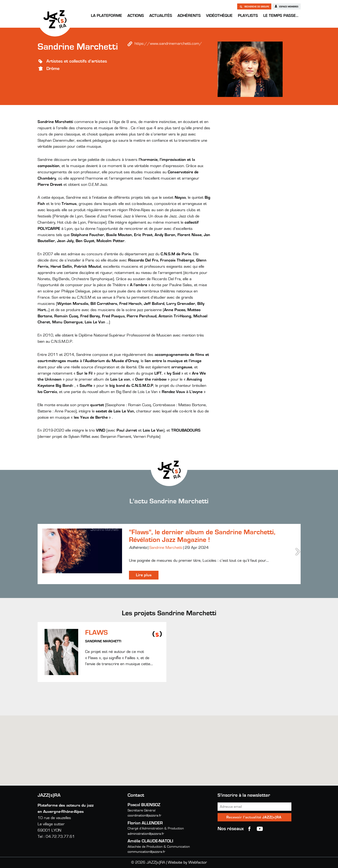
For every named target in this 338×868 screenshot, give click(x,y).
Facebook (249, 829)
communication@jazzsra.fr (146, 852)
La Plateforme (106, 16)
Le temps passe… (281, 16)
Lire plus (144, 575)
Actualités (161, 16)
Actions (136, 16)
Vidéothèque (219, 16)
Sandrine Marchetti (166, 548)
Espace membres (286, 6)
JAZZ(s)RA (55, 19)
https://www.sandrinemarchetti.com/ (168, 44)
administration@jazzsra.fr (146, 834)
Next (298, 552)
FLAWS (96, 633)
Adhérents (189, 16)
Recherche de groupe (254, 6)
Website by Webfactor (187, 862)
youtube (260, 829)
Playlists (248, 16)
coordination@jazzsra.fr (144, 815)
